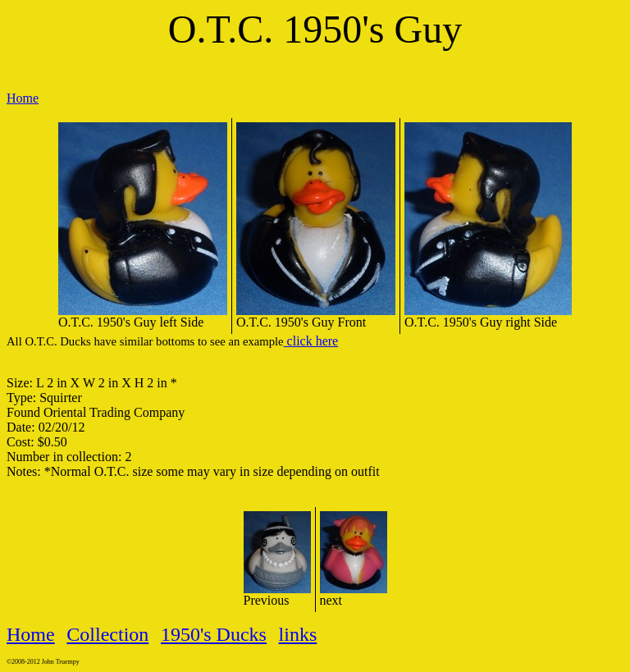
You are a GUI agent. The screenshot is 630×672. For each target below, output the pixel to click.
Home (23, 98)
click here (311, 341)
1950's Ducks (214, 634)
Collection (107, 634)
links (298, 634)
